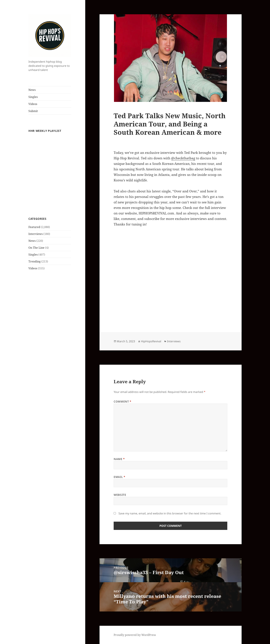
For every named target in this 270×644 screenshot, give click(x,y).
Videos (33, 104)
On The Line (36, 248)
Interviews (36, 234)
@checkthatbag (183, 158)
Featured (34, 227)
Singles (33, 97)
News (32, 90)
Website (120, 495)
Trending (35, 261)
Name (119, 459)
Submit (33, 111)
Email (119, 477)
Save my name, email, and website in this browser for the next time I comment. (170, 513)
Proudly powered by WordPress (135, 635)
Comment (123, 402)
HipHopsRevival (151, 341)
